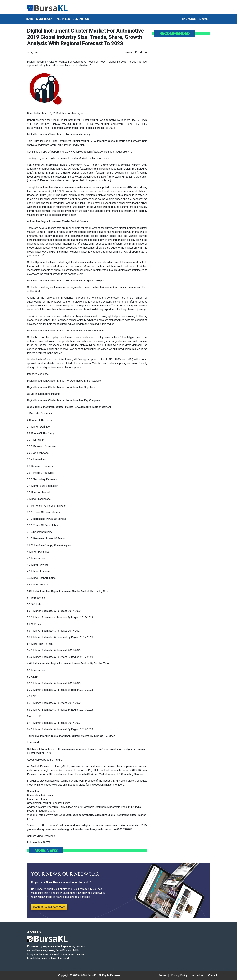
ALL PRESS (63, 19)
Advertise (198, 975)
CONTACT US (81, 19)
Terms (163, 975)
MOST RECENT (45, 19)
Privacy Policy (179, 975)
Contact (213, 975)
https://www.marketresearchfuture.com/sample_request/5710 (96, 152)
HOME (30, 19)
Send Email (41, 799)
